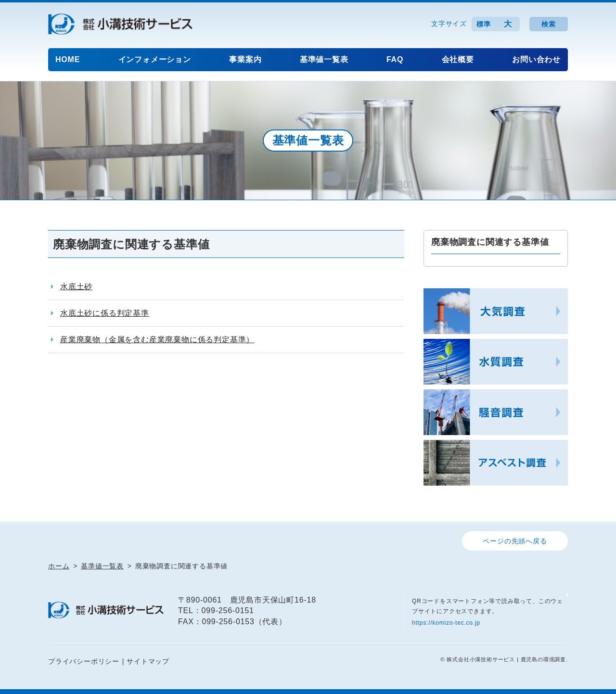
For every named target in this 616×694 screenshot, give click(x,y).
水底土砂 (76, 287)
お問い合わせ (536, 59)
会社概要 (458, 59)
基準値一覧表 (324, 59)
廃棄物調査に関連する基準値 (490, 242)
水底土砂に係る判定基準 (105, 313)
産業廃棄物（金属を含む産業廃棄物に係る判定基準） (157, 340)
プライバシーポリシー (84, 661)
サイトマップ (148, 661)
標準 (484, 24)
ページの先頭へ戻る (515, 541)
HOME (68, 59)
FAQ (395, 59)
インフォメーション (155, 59)
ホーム (59, 566)
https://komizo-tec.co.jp (446, 623)
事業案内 (245, 59)
